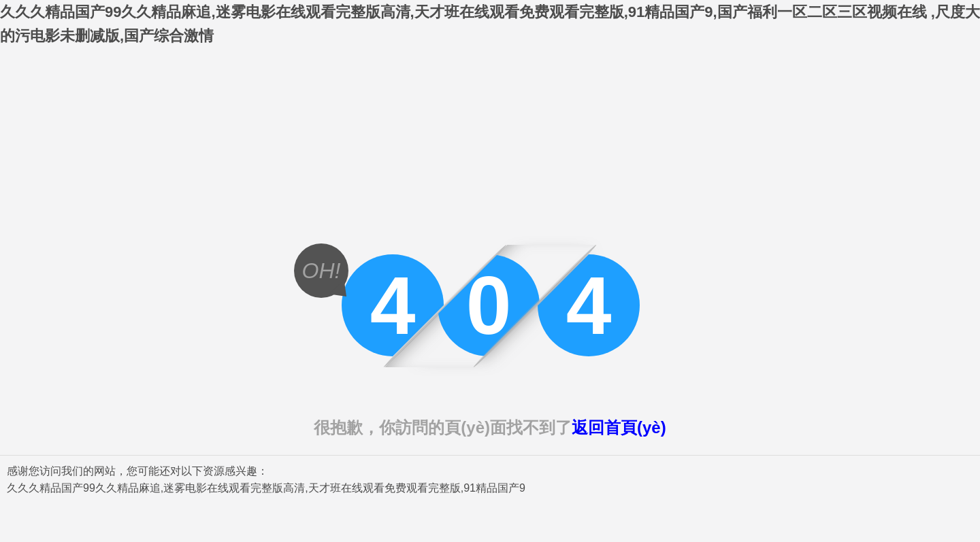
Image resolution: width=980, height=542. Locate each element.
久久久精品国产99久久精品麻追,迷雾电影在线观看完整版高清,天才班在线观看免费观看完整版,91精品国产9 (266, 488)
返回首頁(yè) (619, 427)
